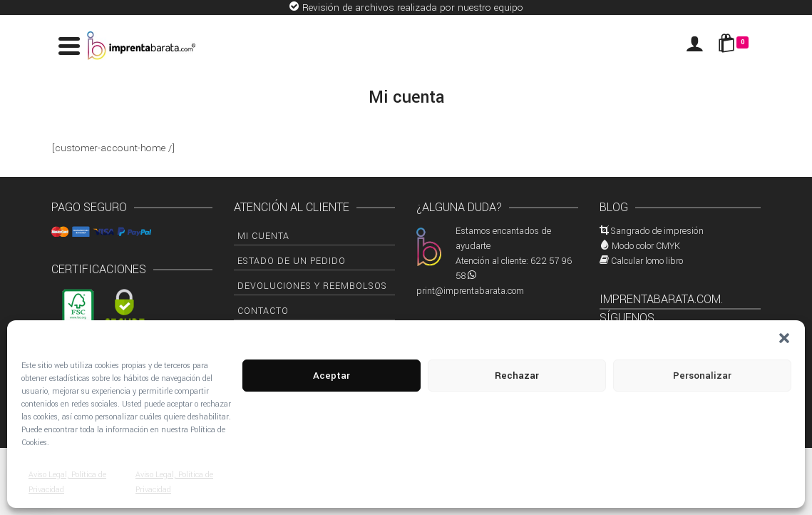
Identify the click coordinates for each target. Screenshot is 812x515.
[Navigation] (69, 46)
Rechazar (517, 376)
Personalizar (702, 376)
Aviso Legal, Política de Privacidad (67, 482)
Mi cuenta (263, 236)
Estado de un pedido (292, 261)
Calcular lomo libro (647, 261)
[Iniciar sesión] (694, 46)
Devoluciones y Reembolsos (312, 286)
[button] (784, 338)
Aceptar (332, 376)
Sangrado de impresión (657, 231)
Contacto (263, 311)
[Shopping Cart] (736, 46)
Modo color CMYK (646, 246)
